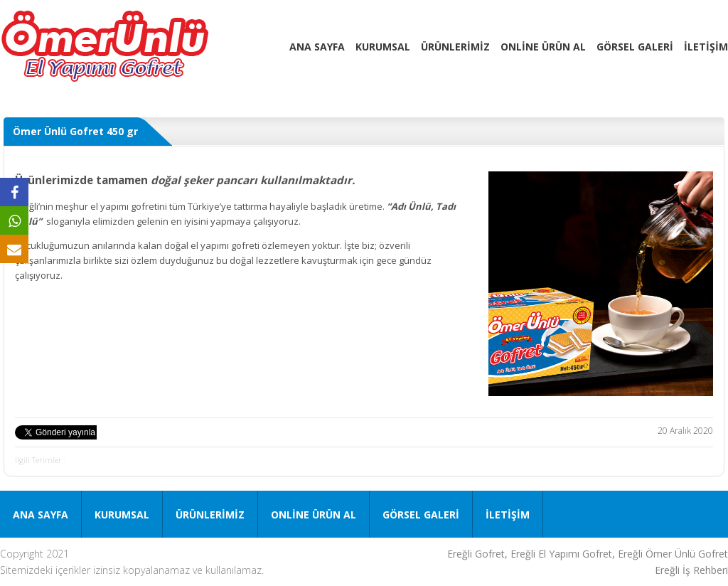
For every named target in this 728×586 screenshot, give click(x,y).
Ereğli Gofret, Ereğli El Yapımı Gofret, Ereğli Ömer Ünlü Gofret (588, 554)
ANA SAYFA (317, 47)
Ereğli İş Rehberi (691, 570)
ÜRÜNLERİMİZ (455, 47)
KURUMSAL (383, 47)
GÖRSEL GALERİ (635, 47)
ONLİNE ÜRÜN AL (543, 47)
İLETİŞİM (706, 47)
